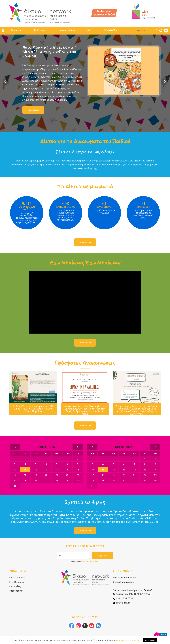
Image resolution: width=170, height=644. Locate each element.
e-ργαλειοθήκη (68, 30)
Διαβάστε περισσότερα (128, 640)
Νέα (89, 30)
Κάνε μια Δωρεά (17, 578)
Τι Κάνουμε (40, 30)
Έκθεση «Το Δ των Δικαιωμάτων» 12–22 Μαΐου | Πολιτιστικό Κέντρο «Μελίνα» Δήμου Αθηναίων (33, 409)
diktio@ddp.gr (121, 603)
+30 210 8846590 (123, 598)
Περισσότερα (33, 110)
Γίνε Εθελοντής (17, 582)
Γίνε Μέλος (15, 586)
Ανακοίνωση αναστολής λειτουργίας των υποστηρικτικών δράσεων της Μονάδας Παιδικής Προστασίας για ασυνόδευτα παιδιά (85, 410)
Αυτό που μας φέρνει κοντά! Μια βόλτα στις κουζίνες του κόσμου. (49, 52)
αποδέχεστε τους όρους (91, 561)
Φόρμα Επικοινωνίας (124, 582)
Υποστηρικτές (16, 591)
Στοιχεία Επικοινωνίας (125, 578)
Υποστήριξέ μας (112, 30)
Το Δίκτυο (16, 30)
